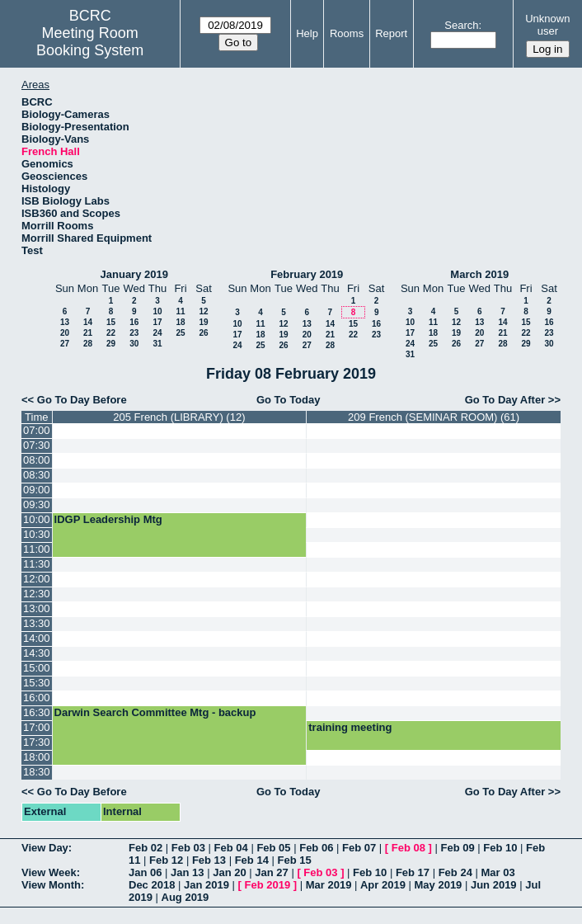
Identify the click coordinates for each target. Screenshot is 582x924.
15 (111, 322)
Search (461, 25)
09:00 (37, 490)
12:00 (37, 579)
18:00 (37, 757)
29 (111, 344)
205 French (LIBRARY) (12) (179, 417)
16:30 (37, 712)
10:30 (37, 534)
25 (180, 333)
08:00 (37, 460)
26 (203, 333)
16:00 (37, 698)
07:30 (37, 445)
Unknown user (547, 25)
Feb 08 (408, 848)
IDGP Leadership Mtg (108, 519)
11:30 (37, 564)
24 (157, 333)
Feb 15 (294, 860)
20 (65, 333)
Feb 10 (500, 848)
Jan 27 (271, 872)
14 (88, 322)
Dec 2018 (152, 885)
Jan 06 (145, 872)
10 (157, 311)
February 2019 (307, 274)
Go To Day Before (82, 400)
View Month (51, 885)
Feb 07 (359, 848)
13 (65, 322)
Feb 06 (316, 848)
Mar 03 (498, 872)
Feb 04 (231, 848)
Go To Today (289, 400)
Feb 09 (457, 848)
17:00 (37, 727)
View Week (49, 872)
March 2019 (479, 274)
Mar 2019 (329, 885)
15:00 (37, 668)
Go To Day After (505, 400)
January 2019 (134, 274)
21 (88, 333)
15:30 (37, 683)
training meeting (350, 727)
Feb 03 (188, 848)
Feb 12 (166, 860)
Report (391, 33)
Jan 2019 (207, 885)
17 (157, 322)
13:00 (37, 608)
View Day (45, 848)
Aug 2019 (185, 897)
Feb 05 (273, 848)
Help (307, 33)
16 (134, 322)
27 (65, 344)
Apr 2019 (383, 885)
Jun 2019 (494, 885)
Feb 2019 (268, 885)
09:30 (37, 504)
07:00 (37, 430)
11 (180, 311)
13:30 (37, 623)
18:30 (37, 772)
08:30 (37, 475)
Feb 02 (145, 848)
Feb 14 (252, 860)
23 (134, 333)
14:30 (37, 653)
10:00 (37, 519)
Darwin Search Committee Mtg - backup (155, 712)
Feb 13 (209, 860)
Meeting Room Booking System (90, 42)
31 (157, 344)
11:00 (37, 549)
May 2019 (439, 885)
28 (88, 344)
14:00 (37, 638)
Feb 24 (455, 872)
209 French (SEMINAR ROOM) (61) (434, 417)
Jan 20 (229, 872)
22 (111, 333)
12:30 (37, 594)
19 (203, 322)
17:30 (37, 742)
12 (203, 311)
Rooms (347, 33)
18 (180, 322)
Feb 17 (413, 872)
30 (134, 344)
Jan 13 (187, 872)
